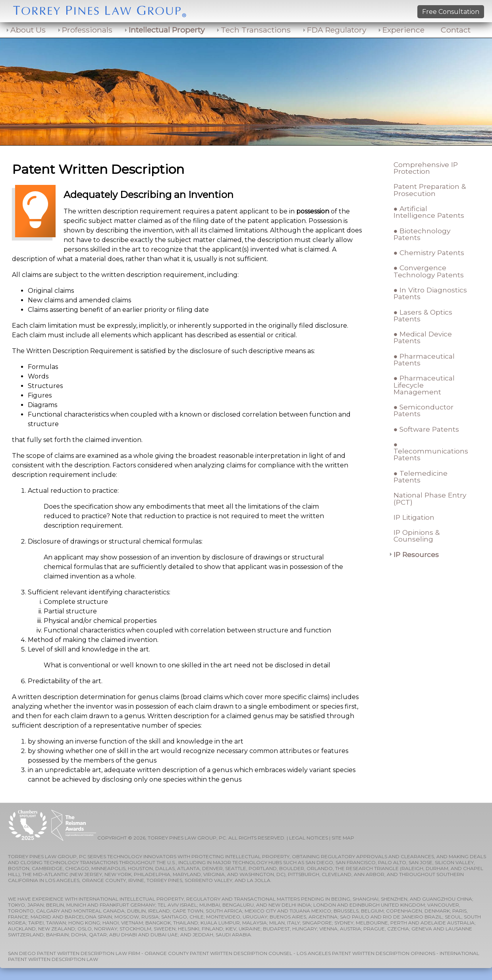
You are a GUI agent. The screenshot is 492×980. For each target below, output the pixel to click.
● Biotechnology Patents (422, 234)
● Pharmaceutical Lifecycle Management (424, 385)
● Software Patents (426, 429)
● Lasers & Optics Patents (423, 315)
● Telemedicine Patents (421, 477)
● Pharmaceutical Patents (424, 359)
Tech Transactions (256, 30)
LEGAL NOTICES (309, 838)
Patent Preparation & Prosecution (430, 190)
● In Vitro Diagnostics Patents (430, 293)
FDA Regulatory (337, 30)
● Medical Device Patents (423, 337)
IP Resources (416, 554)
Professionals (87, 30)
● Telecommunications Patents (431, 451)
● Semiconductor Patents (424, 410)
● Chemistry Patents (429, 253)
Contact (456, 30)
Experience (403, 30)
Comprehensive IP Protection (426, 168)
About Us (28, 30)
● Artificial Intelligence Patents (429, 212)
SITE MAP (343, 838)
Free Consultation (451, 12)
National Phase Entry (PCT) (430, 498)
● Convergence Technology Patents (429, 271)
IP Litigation (414, 517)
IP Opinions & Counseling (417, 536)
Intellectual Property (167, 30)
